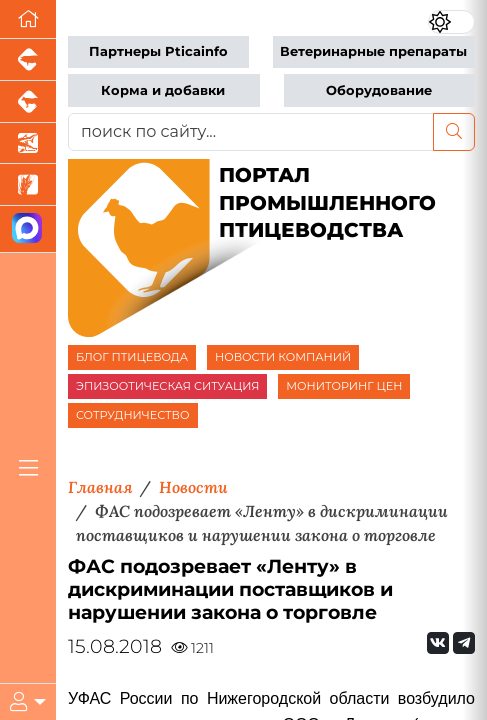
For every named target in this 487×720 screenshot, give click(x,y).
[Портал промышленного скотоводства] (28, 102)
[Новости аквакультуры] (28, 144)
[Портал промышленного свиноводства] (28, 60)
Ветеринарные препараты (373, 51)
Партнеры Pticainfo (158, 51)
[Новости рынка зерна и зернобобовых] (28, 185)
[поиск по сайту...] (251, 132)
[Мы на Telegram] (464, 643)
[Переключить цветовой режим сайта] (451, 22)
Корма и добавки (163, 90)
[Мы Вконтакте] (438, 643)
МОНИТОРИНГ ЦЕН (344, 386)
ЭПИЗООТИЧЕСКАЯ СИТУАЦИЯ (167, 386)
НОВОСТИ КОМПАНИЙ (283, 357)
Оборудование (379, 90)
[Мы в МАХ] (28, 229)
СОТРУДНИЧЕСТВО (133, 415)
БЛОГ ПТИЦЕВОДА (132, 357)
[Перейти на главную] (28, 19)
